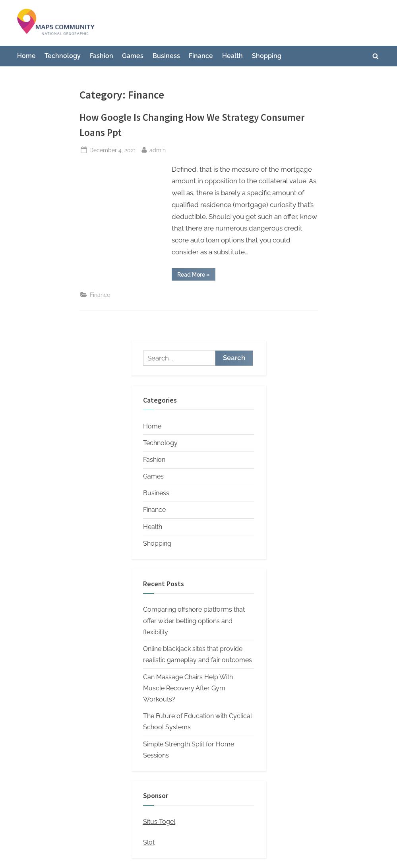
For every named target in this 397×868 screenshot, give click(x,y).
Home (26, 56)
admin (158, 149)
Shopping (267, 56)
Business (166, 56)
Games (133, 56)
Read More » (196, 276)
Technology (63, 56)
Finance (201, 56)
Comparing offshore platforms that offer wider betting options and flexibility (194, 621)
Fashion (102, 56)
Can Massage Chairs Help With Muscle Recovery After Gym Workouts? (188, 688)
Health (232, 56)
